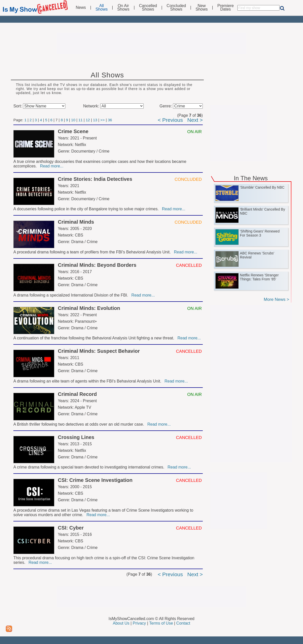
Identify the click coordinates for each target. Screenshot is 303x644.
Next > (195, 120)
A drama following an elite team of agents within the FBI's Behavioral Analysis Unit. (88, 381)
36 (110, 120)
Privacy (139, 623)
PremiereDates (226, 8)
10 (73, 120)
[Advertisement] (151, 43)
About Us (121, 623)
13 (95, 120)
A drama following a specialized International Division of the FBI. (72, 295)
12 (88, 120)
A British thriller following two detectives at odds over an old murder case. (80, 424)
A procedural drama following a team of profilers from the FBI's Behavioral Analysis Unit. (93, 252)
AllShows (102, 8)
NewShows (202, 8)
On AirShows (123, 8)
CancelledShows (148, 8)
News (81, 8)
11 (81, 120)
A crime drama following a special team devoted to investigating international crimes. (90, 467)
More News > (276, 299)
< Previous (170, 120)
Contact (183, 623)
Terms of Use (161, 623)
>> (103, 120)
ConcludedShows (176, 8)
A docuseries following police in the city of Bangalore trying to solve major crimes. (87, 209)
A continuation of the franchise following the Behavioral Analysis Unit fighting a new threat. (95, 338)
